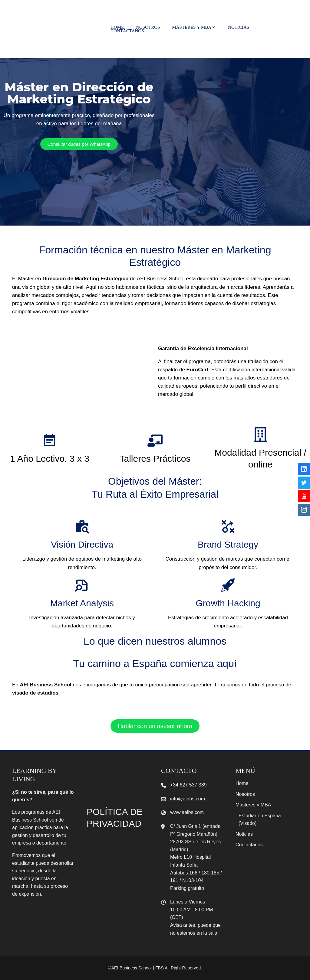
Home (117, 27)
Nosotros (148, 27)
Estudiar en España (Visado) (260, 820)
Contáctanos (127, 31)
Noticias (239, 27)
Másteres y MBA (194, 27)
